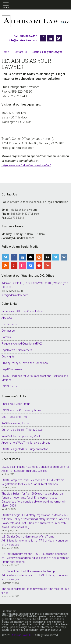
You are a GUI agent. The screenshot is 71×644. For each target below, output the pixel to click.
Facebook (43, 38)
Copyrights (8, 357)
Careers (6, 337)
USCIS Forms (10, 386)
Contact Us (8, 331)
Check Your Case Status (16, 404)
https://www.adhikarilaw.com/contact (26, 165)
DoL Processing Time (14, 417)
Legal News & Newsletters (17, 350)
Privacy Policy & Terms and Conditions (25, 363)
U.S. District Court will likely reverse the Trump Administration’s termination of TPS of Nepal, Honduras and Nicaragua (35, 575)
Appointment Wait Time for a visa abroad (26, 443)
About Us (7, 318)
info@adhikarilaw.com (23, 40)
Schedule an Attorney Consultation (22, 311)
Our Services (9, 324)
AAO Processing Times (15, 423)
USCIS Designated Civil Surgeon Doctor (25, 449)
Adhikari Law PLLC (36, 21)
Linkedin (50, 38)
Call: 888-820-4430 (25, 36)
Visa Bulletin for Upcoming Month (21, 436)
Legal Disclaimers (12, 369)
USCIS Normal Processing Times (21, 410)
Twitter (59, 38)
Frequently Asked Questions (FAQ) (22, 344)
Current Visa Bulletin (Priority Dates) (23, 430)
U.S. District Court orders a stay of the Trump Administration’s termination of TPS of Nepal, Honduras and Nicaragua (35, 541)
